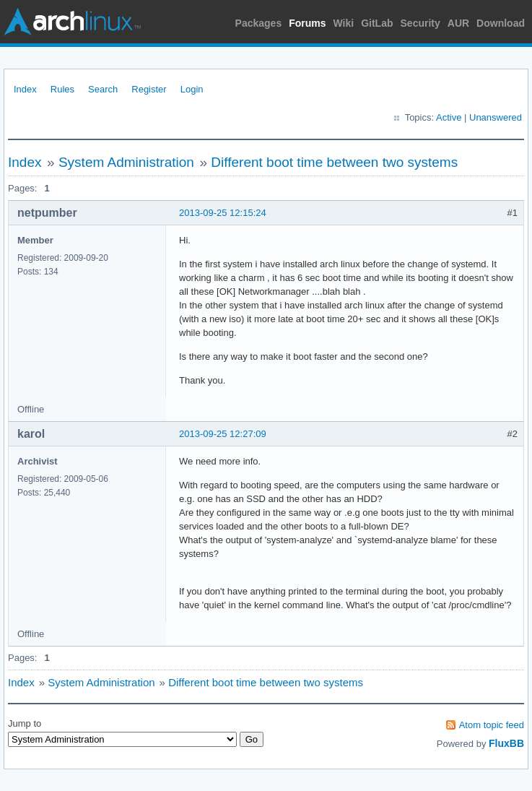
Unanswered (496, 117)
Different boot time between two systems (334, 162)
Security (420, 23)
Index (25, 89)
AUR (458, 23)
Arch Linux (72, 22)
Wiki (344, 23)
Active (449, 117)
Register (149, 89)
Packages (259, 23)
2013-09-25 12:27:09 (223, 434)
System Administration (126, 162)
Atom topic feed (492, 725)
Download (501, 23)
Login (192, 89)
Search (103, 89)
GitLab (377, 23)
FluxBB (506, 743)
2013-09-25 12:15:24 (223, 213)
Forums (307, 23)
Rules (62, 89)
